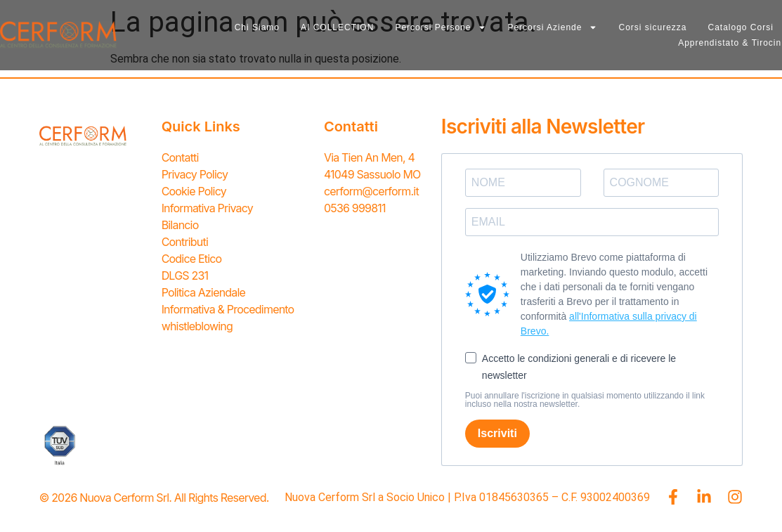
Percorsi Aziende (552, 27)
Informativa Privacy (207, 208)
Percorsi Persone (441, 27)
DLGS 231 (185, 275)
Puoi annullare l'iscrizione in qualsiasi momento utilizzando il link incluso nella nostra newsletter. (585, 400)
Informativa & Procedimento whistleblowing (228, 318)
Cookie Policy (194, 191)
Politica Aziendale (203, 292)
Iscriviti (497, 433)
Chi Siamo (257, 27)
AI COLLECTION (337, 27)
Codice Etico (192, 259)
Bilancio (180, 225)
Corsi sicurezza (652, 27)
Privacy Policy (195, 174)
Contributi (185, 242)
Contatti (180, 157)
